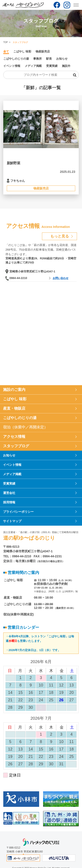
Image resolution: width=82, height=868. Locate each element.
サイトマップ (12, 521)
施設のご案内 (14, 390)
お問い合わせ (61, 278)
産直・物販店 (14, 408)
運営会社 (9, 493)
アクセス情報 (14, 437)
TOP (5, 42)
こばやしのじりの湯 (16, 59)
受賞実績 (52, 66)
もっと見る (60, 236)
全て (6, 51)
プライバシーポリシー (18, 512)
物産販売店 (43, 51)
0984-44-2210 (18, 278)
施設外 (66, 66)
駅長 (49, 59)
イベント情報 (12, 66)
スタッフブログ (16, 446)
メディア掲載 (33, 66)
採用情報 (9, 502)
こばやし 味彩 (22, 51)
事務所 (38, 59)
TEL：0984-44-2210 (17, 556)
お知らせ (62, 59)
